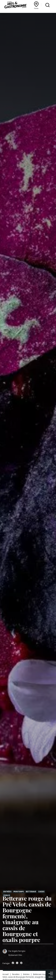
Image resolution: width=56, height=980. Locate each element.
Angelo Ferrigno (19, 951)
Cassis (41, 892)
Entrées (7, 892)
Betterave (31, 892)
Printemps (19, 892)
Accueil (6, 974)
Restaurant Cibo (15, 955)
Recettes (16, 974)
